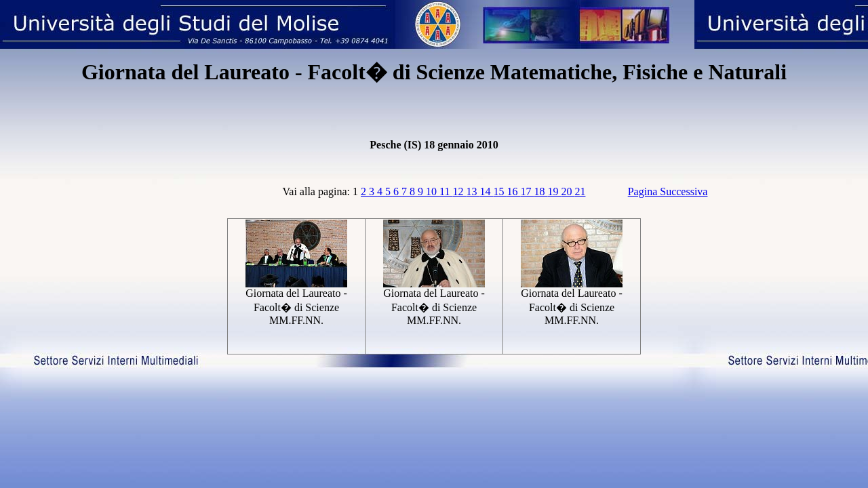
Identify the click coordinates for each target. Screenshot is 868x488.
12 (459, 191)
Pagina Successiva (668, 191)
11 (446, 191)
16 (513, 191)
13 (473, 191)
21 (580, 191)
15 (500, 191)
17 (527, 191)
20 (568, 191)
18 (540, 191)
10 (433, 191)
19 (554, 191)
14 (486, 191)
